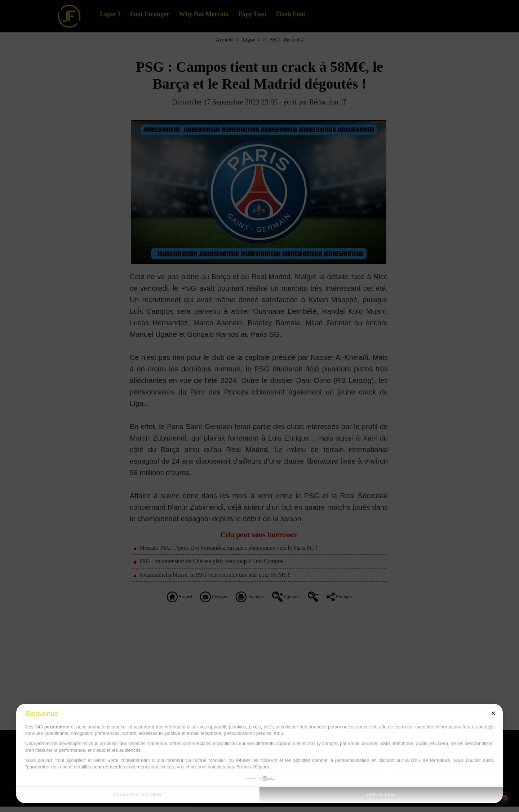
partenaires (57, 727)
